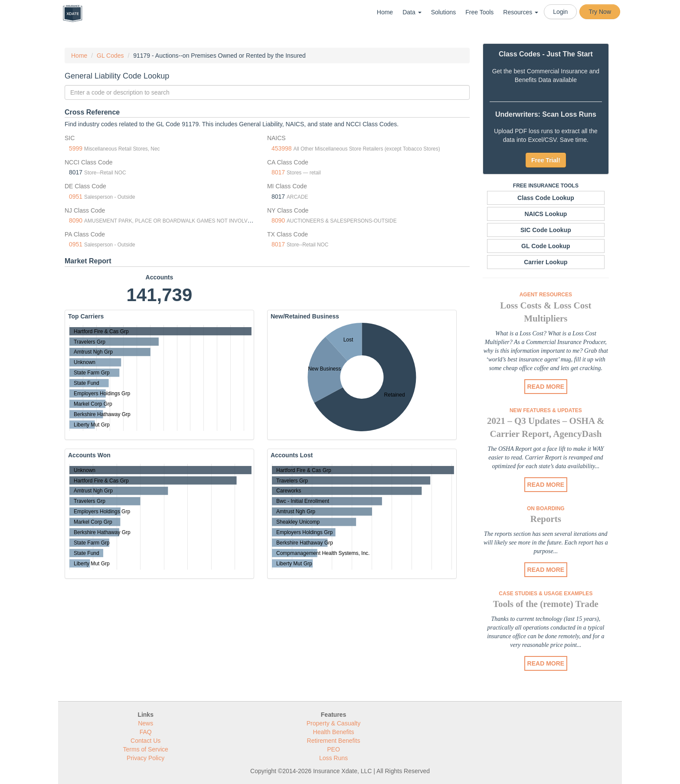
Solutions (444, 12)
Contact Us (145, 741)
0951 (76, 197)
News (145, 723)
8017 (278, 172)
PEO (333, 749)
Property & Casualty (334, 723)
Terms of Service (146, 749)
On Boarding (546, 508)
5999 (76, 148)
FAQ (146, 732)
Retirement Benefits (334, 741)
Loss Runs (333, 758)
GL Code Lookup (546, 246)
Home (385, 12)
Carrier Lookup (546, 262)
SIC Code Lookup (546, 230)
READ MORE (546, 387)
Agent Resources (546, 295)
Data (412, 12)
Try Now (600, 12)
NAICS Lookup (546, 214)
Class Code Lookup (546, 198)
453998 (282, 148)
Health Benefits (334, 732)
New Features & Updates (546, 410)
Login (560, 12)
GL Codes (110, 56)
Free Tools (479, 12)
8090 (76, 220)
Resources (521, 12)
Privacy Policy (145, 758)
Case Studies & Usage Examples (546, 594)
